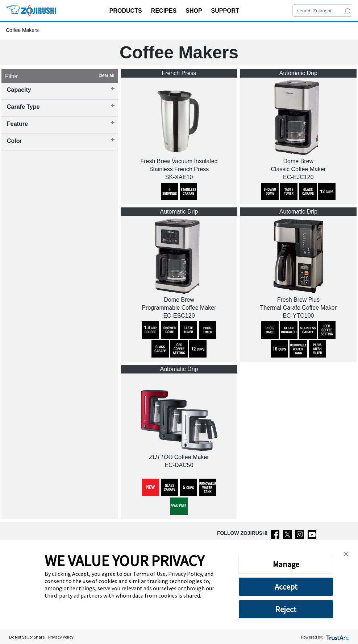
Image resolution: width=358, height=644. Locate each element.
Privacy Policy (61, 637)
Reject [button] (286, 609)
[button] (346, 553)
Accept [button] (286, 587)
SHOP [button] (195, 11)
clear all (106, 75)
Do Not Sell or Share (27, 637)
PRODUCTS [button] (126, 11)
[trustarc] (337, 637)
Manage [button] (286, 564)
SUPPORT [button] (226, 11)
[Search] (322, 11)
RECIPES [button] (165, 11)
